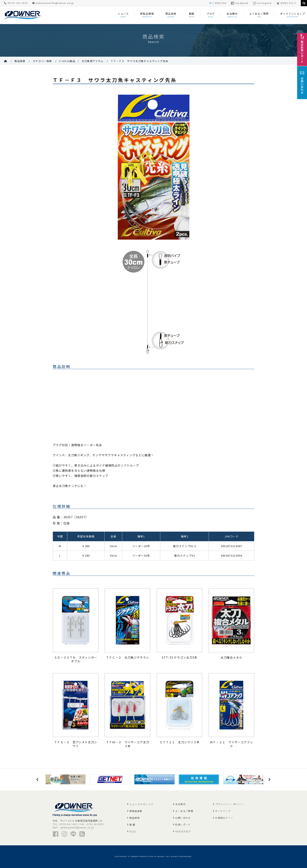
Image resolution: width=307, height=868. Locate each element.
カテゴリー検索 (42, 61)
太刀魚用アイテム (93, 61)
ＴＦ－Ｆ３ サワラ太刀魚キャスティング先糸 (140, 61)
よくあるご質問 (184, 811)
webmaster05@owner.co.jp (53, 3)
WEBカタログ (286, 3)
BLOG (133, 831)
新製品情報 (136, 811)
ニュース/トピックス (141, 804)
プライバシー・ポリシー (229, 804)
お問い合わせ (183, 818)
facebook (240, 3)
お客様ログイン (224, 818)
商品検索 (20, 61)
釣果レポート (183, 825)
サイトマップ (223, 811)
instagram (262, 3)
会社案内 (180, 804)
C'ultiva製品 (67, 61)
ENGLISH (221, 3)
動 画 (132, 825)
